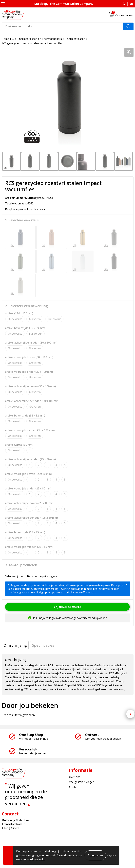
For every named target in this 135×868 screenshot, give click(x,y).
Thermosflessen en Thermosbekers (39, 39)
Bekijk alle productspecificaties (25, 209)
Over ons (75, 777)
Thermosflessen (75, 39)
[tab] (15, 645)
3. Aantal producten (21, 565)
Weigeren (111, 855)
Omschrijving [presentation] (15, 645)
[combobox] (62, 26)
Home (5, 39)
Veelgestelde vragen (82, 782)
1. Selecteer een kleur (22, 220)
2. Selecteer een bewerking (26, 306)
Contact (74, 787)
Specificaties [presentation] (43, 645)
